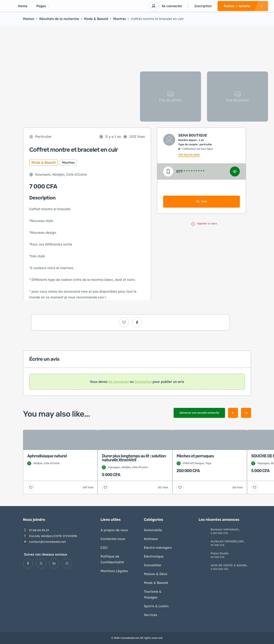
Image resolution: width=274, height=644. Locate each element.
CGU (104, 548)
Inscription (203, 6)
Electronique (154, 556)
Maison (29, 19)
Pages (43, 6)
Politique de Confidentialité (112, 559)
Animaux (151, 539)
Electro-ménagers (158, 548)
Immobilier (153, 565)
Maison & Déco (156, 574)
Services (150, 615)
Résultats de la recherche (59, 19)
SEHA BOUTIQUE (193, 135)
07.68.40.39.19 (39, 530)
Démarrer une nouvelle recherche (199, 413)
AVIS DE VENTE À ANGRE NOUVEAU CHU (229, 565)
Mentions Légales (114, 571)
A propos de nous (114, 530)
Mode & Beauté (96, 19)
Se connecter (172, 6)
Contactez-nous (113, 539)
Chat (202, 202)
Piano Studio (220, 553)
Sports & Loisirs (156, 606)
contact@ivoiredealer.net (47, 542)
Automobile (153, 530)
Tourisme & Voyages (153, 594)
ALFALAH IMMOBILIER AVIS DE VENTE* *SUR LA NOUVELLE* (228, 541)
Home (23, 6)
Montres (119, 19)
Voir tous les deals (189, 155)
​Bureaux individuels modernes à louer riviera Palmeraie (228, 529)
